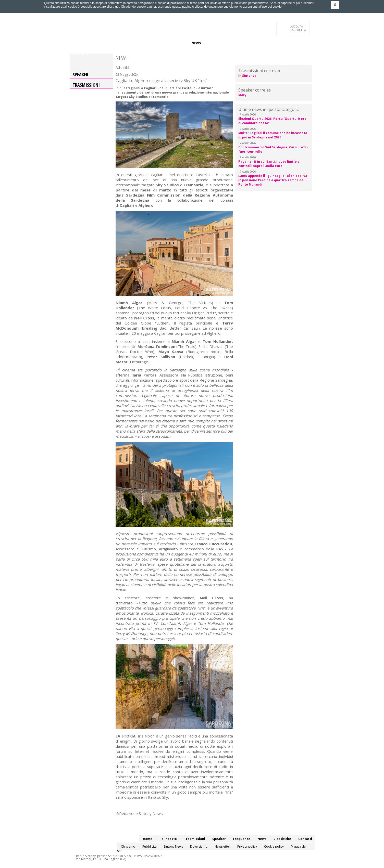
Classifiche (215, 43)
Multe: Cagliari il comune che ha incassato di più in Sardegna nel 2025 (273, 135)
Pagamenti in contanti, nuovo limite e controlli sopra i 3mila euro (269, 164)
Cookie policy (274, 846)
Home (76, 43)
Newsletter (222, 846)
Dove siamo (199, 846)
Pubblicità (150, 846)
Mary (242, 95)
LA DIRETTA (298, 28)
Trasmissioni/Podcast (128, 43)
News (196, 43)
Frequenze (178, 43)
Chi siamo (128, 846)
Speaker (158, 43)
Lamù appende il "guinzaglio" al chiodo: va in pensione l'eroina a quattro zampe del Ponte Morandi (273, 180)
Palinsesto (95, 43)
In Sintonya (247, 76)
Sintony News (173, 846)
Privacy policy (247, 846)
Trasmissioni (86, 85)
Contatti (80, 53)
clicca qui (113, 7)
